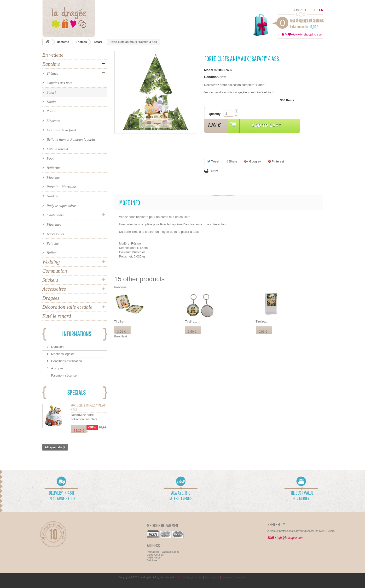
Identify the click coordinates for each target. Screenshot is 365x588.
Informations (77, 334)
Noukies (52, 196)
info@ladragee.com (290, 538)
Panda (51, 111)
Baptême (63, 42)
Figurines (54, 224)
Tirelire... (120, 321)
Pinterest (276, 161)
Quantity (215, 114)
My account (293, 34)
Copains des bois (59, 83)
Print (215, 171)
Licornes (53, 121)
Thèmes (81, 42)
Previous (120, 287)
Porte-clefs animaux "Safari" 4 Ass (89, 407)
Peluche (52, 243)
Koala (51, 102)
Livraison (57, 347)
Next (124, 336)
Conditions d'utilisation (66, 361)
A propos (57, 368)
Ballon (51, 253)
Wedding (51, 262)
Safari (98, 42)
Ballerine (53, 168)
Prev (118, 336)
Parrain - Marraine (61, 187)
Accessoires (55, 234)
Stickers (50, 280)
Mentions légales (62, 354)
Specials (76, 392)
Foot (50, 158)
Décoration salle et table (67, 307)
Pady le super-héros (61, 206)
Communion (55, 271)
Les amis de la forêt (61, 130)
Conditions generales (190, 577)
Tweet (213, 161)
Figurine (53, 177)
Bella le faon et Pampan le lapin (70, 139)
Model (209, 70)
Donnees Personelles (234, 577)
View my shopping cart (307, 34)
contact (299, 10)
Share (232, 161)
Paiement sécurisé (64, 375)
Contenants (55, 215)
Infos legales (212, 577)
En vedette (53, 55)
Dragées (51, 298)
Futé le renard (57, 149)
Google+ (253, 161)
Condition (211, 77)
